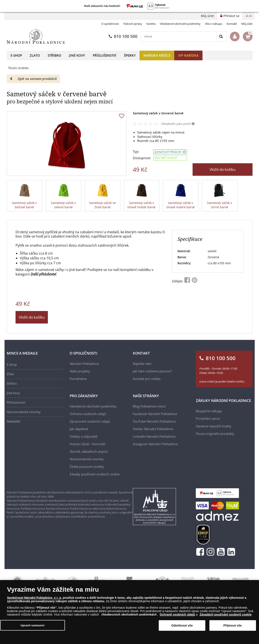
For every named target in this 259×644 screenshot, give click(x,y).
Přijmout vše (233, 625)
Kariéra (151, 24)
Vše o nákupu (214, 24)
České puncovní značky (87, 467)
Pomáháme (78, 379)
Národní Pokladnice (84, 364)
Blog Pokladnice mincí (149, 406)
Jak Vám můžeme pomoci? (152, 371)
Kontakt (232, 24)
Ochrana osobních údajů (88, 414)
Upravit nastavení (32, 625)
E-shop (16, 55)
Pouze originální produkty (215, 434)
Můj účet (247, 24)
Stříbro (54, 55)
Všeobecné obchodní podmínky (180, 24)
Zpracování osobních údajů (90, 421)
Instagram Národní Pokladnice (155, 444)
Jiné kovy (77, 55)
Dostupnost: (142, 158)
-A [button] (246, 16)
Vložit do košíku (223, 169)
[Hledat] (179, 37)
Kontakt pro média (147, 379)
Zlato (35, 55)
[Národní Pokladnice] (36, 37)
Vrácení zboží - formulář (87, 444)
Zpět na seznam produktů (33, 79)
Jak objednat (79, 429)
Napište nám (142, 364)
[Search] (222, 37)
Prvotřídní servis (208, 418)
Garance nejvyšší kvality (214, 426)
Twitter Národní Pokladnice (153, 429)
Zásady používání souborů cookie (95, 474)
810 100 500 (123, 36)
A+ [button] (251, 16)
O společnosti (110, 24)
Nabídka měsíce (157, 55)
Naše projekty (80, 371)
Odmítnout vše (182, 625)
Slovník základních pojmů (89, 451)
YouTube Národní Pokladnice (154, 421)
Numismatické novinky (24, 412)
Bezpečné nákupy (209, 411)
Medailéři (14, 421)
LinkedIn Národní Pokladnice (154, 436)
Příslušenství (104, 55)
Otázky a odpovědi (84, 436)
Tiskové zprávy (133, 24)
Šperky (130, 55)
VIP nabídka (188, 55)
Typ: (136, 152)
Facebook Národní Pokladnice (155, 414)
